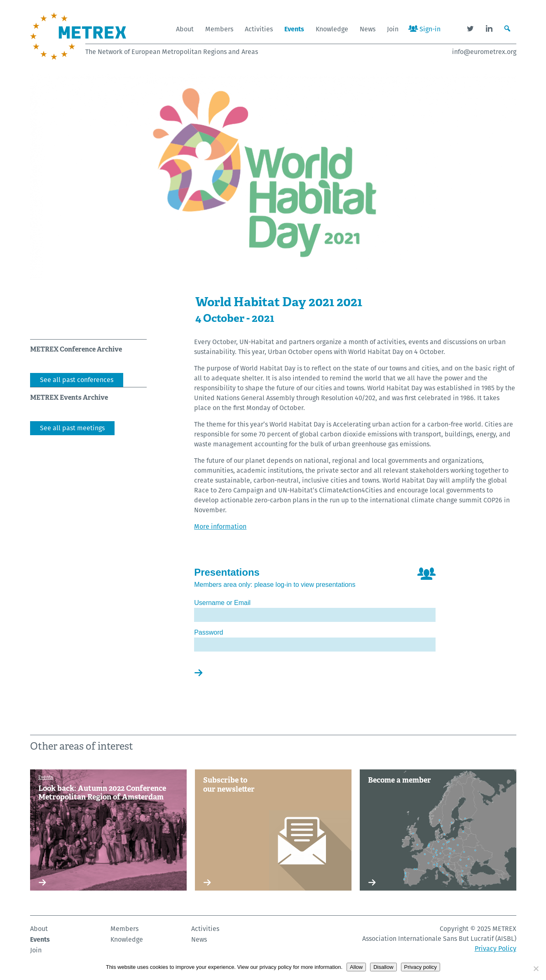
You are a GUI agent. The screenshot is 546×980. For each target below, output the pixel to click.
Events (294, 29)
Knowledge (332, 29)
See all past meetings (72, 428)
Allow (356, 967)
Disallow (383, 967)
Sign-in (424, 29)
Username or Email (222, 603)
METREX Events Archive (69, 397)
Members (219, 29)
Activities (259, 29)
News (368, 29)
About (185, 29)
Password (209, 632)
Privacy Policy (496, 948)
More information (220, 526)
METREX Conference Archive (76, 349)
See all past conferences (77, 380)
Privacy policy (421, 967)
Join (393, 29)
